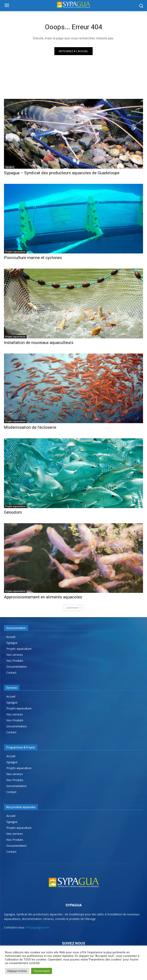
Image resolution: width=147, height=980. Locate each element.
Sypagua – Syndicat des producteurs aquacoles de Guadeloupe (62, 173)
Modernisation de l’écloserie (30, 427)
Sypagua (10, 167)
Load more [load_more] (73, 608)
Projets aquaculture (15, 252)
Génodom (13, 512)
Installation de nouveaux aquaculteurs (39, 343)
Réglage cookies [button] (17, 971)
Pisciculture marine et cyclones (33, 258)
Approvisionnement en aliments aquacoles (43, 597)
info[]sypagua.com (37, 927)
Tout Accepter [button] (42, 971)
